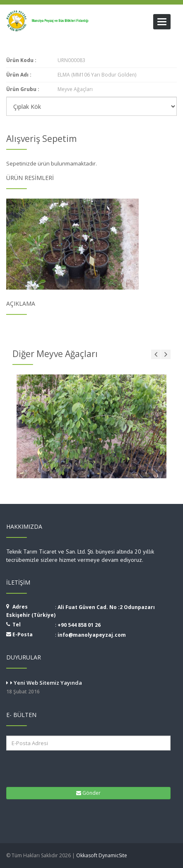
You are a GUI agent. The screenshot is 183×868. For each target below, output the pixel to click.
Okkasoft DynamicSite (102, 855)
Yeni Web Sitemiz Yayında (91, 688)
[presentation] (58, 768)
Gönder (88, 793)
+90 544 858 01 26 (79, 625)
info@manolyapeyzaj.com (92, 635)
